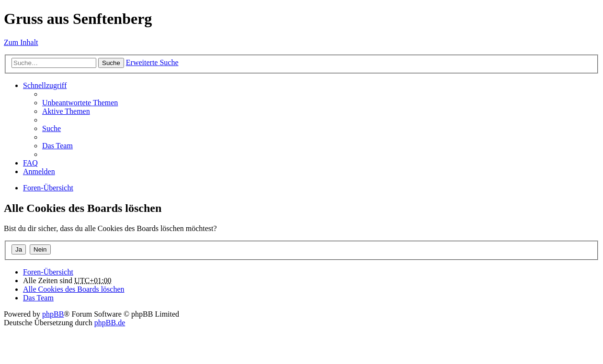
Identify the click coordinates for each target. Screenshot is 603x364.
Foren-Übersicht (48, 188)
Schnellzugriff (45, 85)
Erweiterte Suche (152, 62)
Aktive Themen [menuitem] (66, 111)
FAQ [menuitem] (30, 163)
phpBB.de (110, 323)
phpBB (53, 314)
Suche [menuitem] (51, 128)
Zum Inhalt (21, 42)
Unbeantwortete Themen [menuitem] (80, 103)
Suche (111, 63)
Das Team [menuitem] (57, 146)
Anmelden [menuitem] (39, 171)
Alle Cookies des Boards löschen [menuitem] (74, 289)
